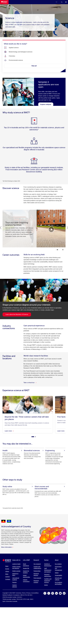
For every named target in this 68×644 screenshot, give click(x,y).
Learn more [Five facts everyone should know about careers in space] (62, 431)
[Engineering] (55, 451)
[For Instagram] (53, 594)
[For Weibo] (64, 594)
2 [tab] (57, 250)
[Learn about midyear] (46, 104)
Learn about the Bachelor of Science (17, 314)
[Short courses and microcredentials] (50, 488)
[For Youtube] (60, 594)
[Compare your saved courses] (57, 2)
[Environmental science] (16, 60)
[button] (62, 2)
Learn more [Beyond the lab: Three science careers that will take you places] (9, 431)
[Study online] (18, 487)
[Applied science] (14, 48)
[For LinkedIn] (56, 594)
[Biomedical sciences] (34, 451)
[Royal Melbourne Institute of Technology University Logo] (4, 2)
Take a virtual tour (30, 383)
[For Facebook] (45, 594)
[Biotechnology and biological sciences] (21, 52)
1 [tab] (56, 250)
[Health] (13, 451)
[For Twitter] (49, 594)
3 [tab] (59, 250)
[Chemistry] (12, 56)
